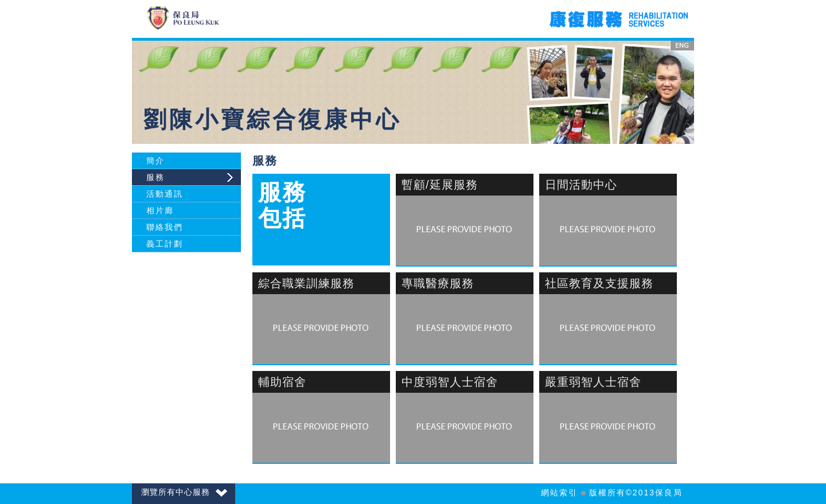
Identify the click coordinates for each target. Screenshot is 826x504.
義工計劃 (165, 244)
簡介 (155, 161)
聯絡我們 (165, 227)
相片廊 (160, 210)
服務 (155, 177)
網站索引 (559, 493)
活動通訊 (165, 194)
